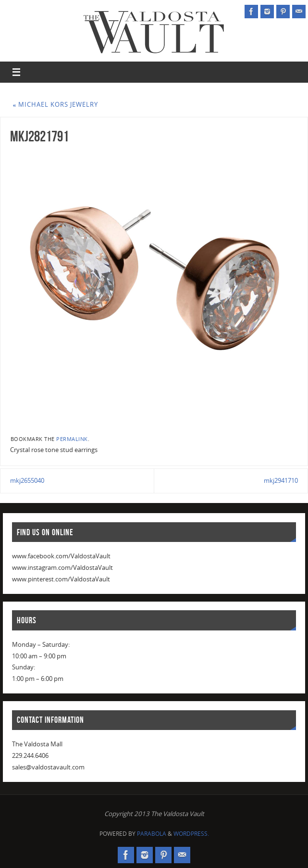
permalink (72, 439)
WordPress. (191, 834)
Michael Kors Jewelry (56, 104)
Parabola (152, 834)
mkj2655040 (27, 480)
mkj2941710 (281, 480)
